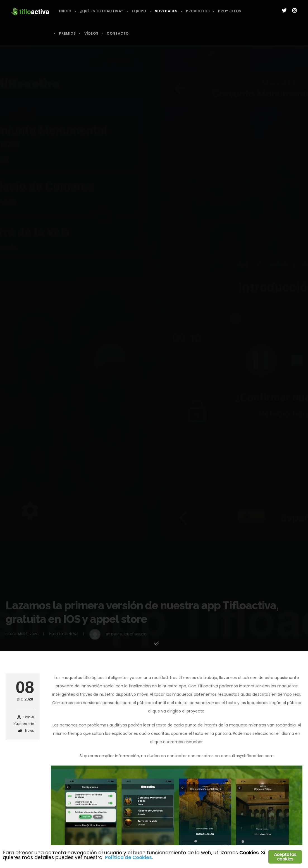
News (30, 730)
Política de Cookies (128, 857)
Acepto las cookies (285, 857)
